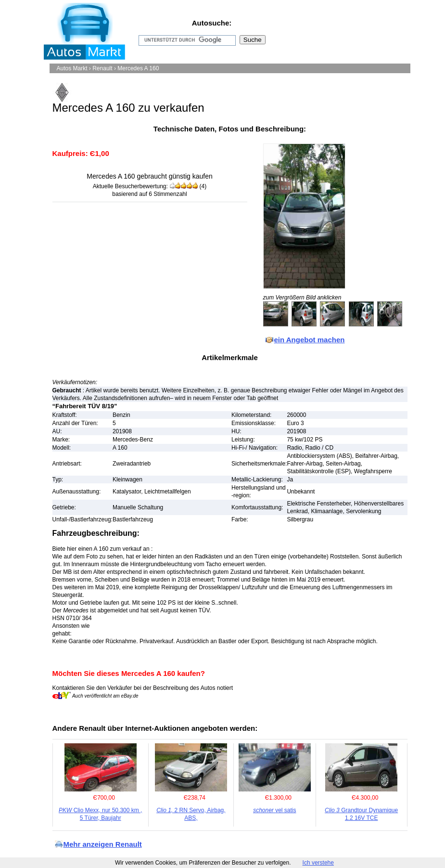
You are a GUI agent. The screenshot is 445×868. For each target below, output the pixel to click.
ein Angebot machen (310, 340)
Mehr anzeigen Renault (103, 844)
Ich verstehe (318, 863)
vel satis (274, 810)
